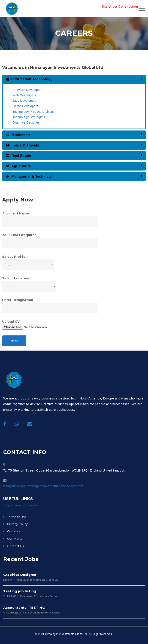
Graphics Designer (26, 122)
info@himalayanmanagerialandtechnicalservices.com (43, 486)
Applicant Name (50, 217)
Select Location (29, 282)
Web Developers (24, 95)
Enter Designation (50, 304)
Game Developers (25, 106)
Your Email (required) (50, 239)
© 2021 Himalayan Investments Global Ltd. (62, 634)
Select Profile (28, 261)
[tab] (74, 79)
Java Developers (24, 101)
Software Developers (28, 90)
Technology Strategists (29, 117)
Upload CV (31, 325)
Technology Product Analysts (33, 112)
